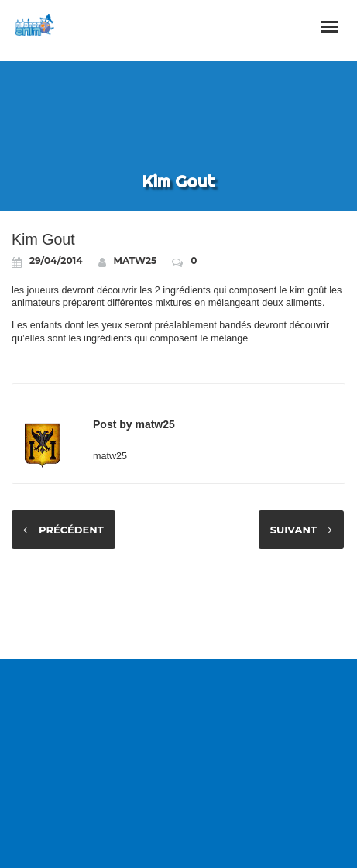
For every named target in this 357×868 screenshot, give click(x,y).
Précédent (71, 530)
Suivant (293, 530)
